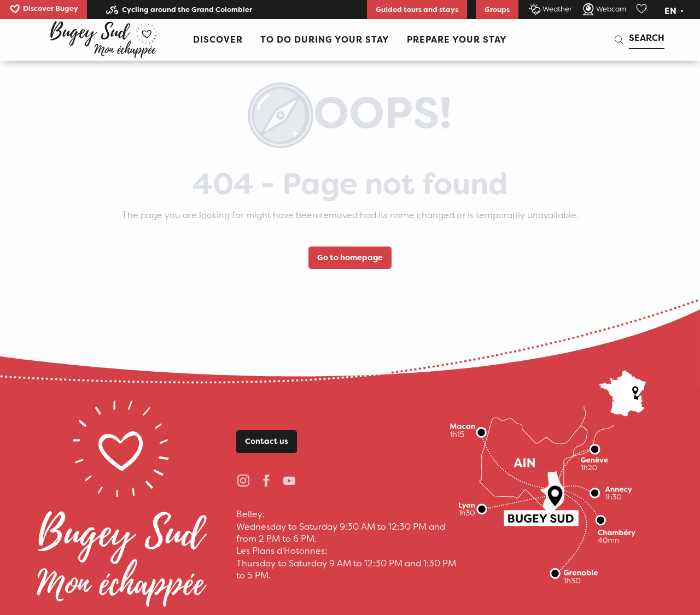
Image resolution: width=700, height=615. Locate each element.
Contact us (267, 441)
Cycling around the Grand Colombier (187, 10)
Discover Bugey (51, 8)
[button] (675, 11)
